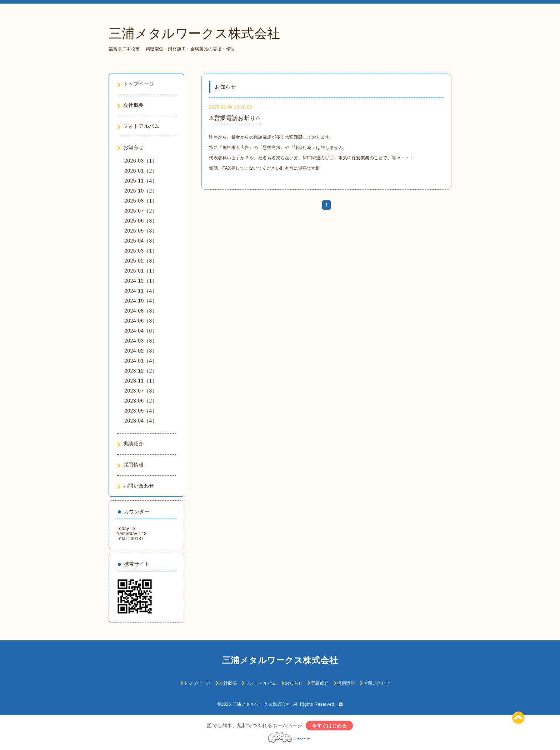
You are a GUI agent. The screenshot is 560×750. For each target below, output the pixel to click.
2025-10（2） (141, 191)
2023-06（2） (141, 401)
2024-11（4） (141, 291)
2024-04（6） (141, 331)
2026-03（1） (141, 161)
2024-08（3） (141, 311)
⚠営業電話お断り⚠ (235, 118)
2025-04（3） (141, 241)
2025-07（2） (141, 211)
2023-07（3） (141, 391)
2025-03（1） (141, 251)
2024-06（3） (141, 321)
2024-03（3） (141, 341)
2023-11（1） (141, 381)
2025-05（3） (141, 231)
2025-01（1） (141, 271)
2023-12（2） (141, 371)
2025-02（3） (141, 261)
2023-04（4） (141, 421)
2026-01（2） (141, 171)
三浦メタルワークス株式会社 (194, 33)
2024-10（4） (141, 301)
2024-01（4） (141, 361)
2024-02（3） (141, 351)
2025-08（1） (141, 201)
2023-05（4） (141, 411)
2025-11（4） (141, 181)
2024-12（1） (141, 281)
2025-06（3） (141, 221)
